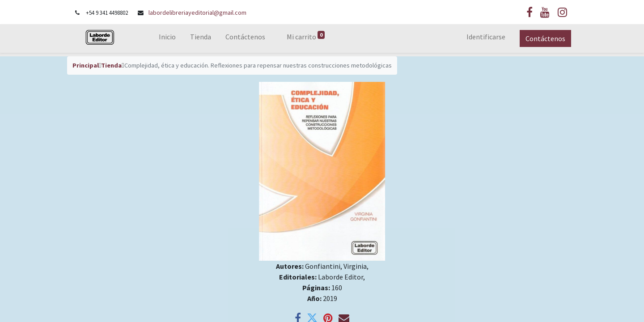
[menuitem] (168, 38)
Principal (86, 65)
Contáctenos (544, 38)
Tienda (111, 65)
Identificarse (485, 37)
